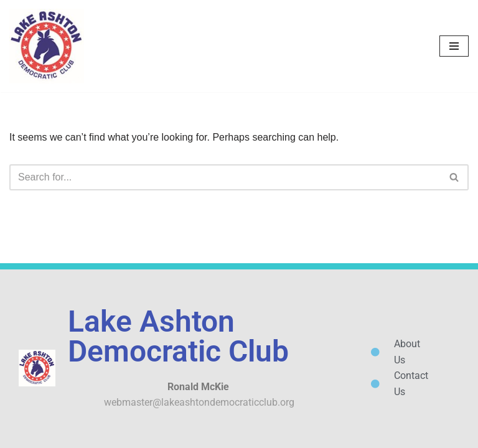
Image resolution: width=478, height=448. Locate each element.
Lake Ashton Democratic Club (178, 336)
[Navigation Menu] (454, 46)
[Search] (225, 177)
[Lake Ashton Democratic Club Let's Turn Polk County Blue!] (47, 46)
